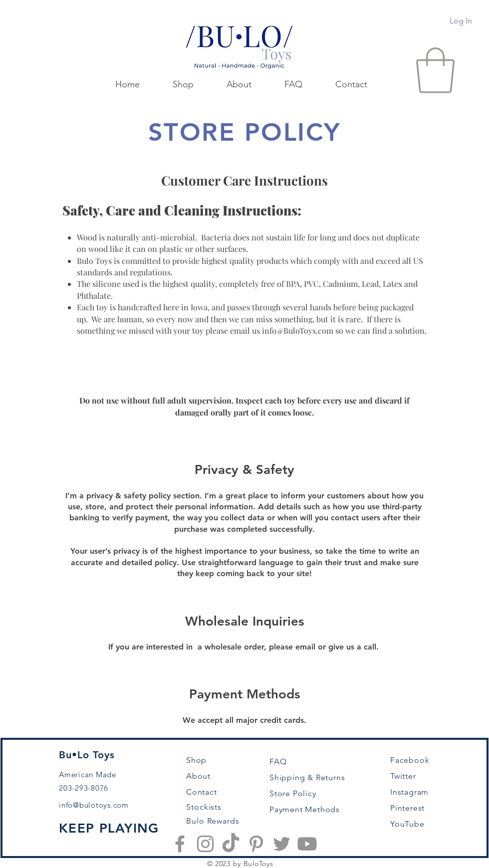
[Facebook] (180, 844)
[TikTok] (231, 844)
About (198, 776)
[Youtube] (307, 844)
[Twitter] (282, 844)
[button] (435, 70)
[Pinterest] (256, 844)
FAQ (278, 761)
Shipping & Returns (307, 777)
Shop (196, 760)
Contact (202, 792)
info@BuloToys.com (298, 330)
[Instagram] (205, 844)
